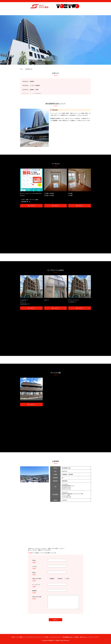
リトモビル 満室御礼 (35, 84)
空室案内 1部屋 (34, 88)
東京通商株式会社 (73, 11)
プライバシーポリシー (94, 636)
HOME (21, 11)
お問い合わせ (88, 11)
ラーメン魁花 (52, 11)
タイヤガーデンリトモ (41, 11)
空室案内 (32, 80)
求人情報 (81, 11)
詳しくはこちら (31, 204)
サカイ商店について (30, 11)
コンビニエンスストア (62, 11)
